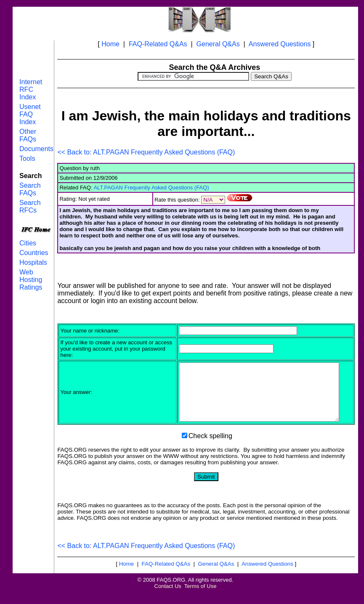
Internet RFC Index (31, 89)
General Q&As (218, 44)
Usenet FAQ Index (30, 114)
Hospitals (33, 262)
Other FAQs (28, 135)
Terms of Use (201, 597)
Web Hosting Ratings (31, 280)
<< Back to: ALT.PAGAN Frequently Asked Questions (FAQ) (146, 152)
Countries (34, 253)
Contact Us (168, 597)
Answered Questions (280, 44)
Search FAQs (30, 189)
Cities (28, 243)
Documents (36, 149)
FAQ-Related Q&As (158, 44)
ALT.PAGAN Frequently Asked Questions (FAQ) (151, 188)
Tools (27, 158)
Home (110, 44)
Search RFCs (30, 206)
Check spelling (210, 447)
